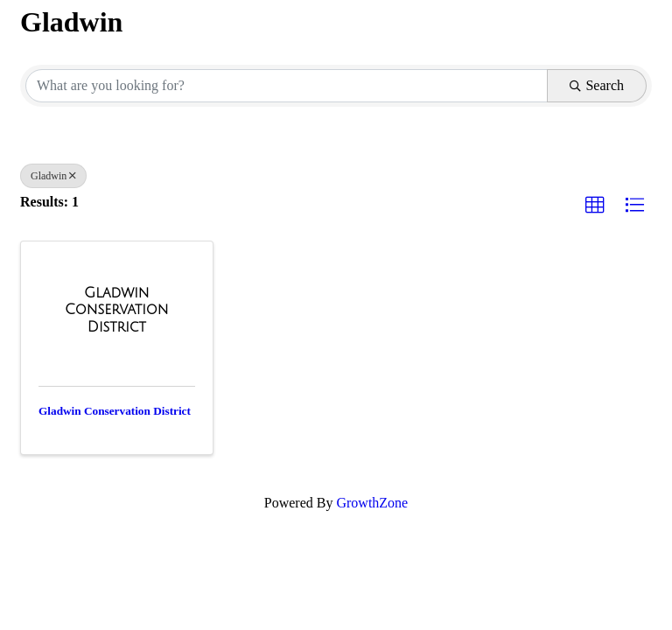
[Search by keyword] (287, 86)
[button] (595, 206)
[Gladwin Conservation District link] (117, 310)
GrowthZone (372, 503)
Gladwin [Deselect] (53, 176)
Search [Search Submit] (597, 85)
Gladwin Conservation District (115, 411)
